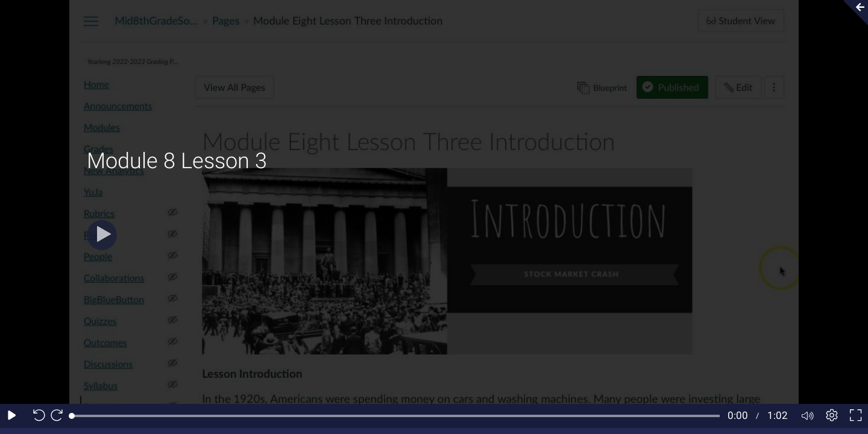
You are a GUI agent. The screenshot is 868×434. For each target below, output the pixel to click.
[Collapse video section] (852, 13)
